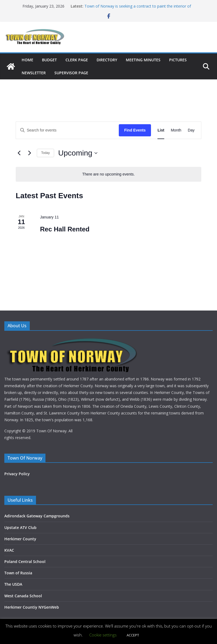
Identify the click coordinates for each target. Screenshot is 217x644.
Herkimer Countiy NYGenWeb (32, 607)
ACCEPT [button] (133, 635)
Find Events (135, 130)
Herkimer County (20, 539)
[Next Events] (29, 153)
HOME (27, 60)
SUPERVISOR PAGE (71, 73)
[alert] (109, 174)
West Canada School (23, 596)
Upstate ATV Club (20, 527)
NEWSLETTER (34, 73)
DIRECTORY (107, 60)
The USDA (13, 584)
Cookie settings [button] (103, 635)
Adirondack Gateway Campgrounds (37, 516)
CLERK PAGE (77, 60)
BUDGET (49, 60)
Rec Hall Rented (65, 229)
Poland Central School (25, 562)
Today (45, 153)
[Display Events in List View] (161, 130)
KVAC (9, 550)
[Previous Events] (19, 153)
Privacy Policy (17, 474)
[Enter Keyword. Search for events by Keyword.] (67, 130)
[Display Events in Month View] (176, 130)
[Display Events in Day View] (191, 130)
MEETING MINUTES (143, 60)
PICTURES (178, 60)
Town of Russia (18, 573)
